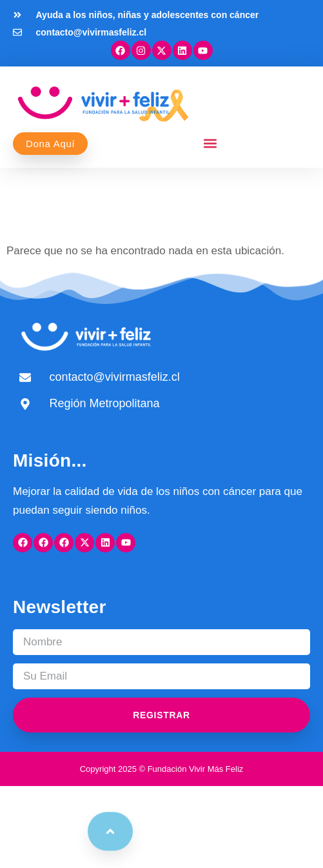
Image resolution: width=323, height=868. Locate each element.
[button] (210, 144)
